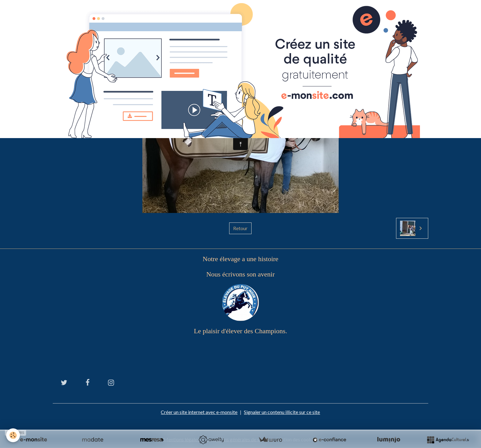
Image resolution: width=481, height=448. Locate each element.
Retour (240, 228)
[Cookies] (13, 435)
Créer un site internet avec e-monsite (199, 412)
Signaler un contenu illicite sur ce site (282, 412)
